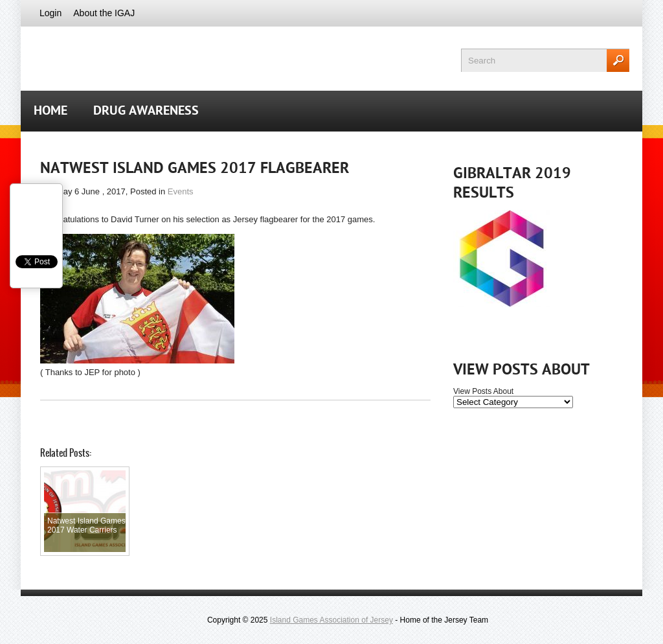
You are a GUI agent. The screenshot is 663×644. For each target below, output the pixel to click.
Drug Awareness (146, 111)
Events (181, 191)
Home (51, 111)
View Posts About (483, 391)
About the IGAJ (104, 13)
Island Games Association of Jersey (331, 620)
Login (51, 13)
